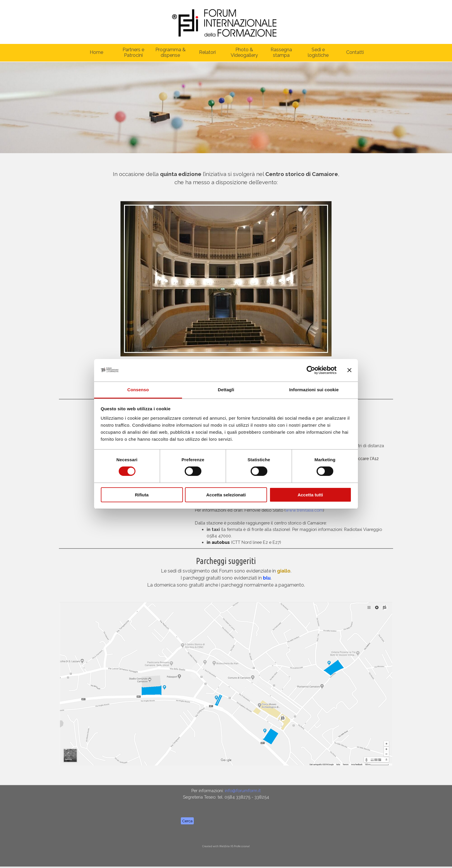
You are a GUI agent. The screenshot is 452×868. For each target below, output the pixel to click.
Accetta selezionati (226, 495)
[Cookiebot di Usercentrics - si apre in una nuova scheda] (311, 370)
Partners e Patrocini (133, 52)
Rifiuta (142, 495)
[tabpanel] (226, 175)
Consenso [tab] (138, 390)
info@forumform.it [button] (243, 791)
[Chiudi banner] (349, 370)
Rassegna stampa (281, 52)
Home (96, 52)
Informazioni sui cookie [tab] (314, 390)
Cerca (187, 821)
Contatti (355, 52)
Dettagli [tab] (226, 390)
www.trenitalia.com (304, 510)
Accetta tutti (310, 495)
